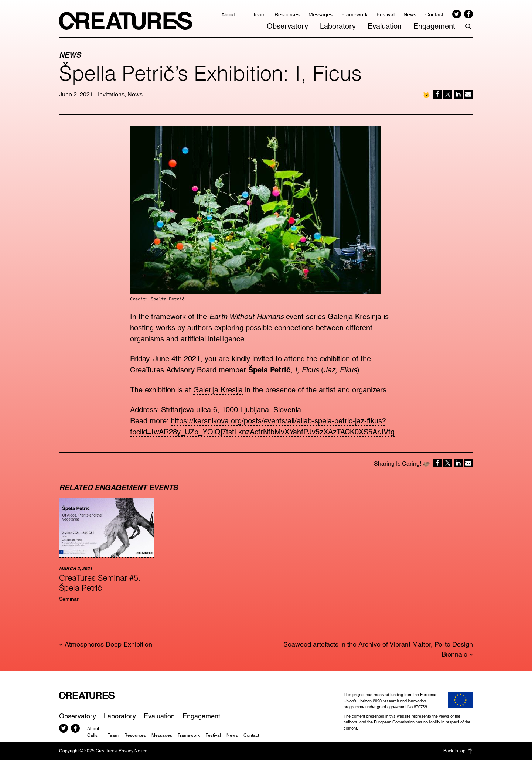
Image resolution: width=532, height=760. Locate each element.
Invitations (111, 94)
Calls (92, 735)
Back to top (458, 751)
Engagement (434, 26)
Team (259, 14)
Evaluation (385, 26)
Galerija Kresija (218, 390)
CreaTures (126, 21)
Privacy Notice (133, 751)
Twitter (457, 14)
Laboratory (338, 26)
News (410, 14)
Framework (354, 14)
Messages (320, 14)
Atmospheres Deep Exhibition (108, 644)
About (228, 14)
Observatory (287, 26)
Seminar (69, 599)
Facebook (468, 14)
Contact (434, 14)
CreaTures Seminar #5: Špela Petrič (100, 583)
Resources (287, 14)
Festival (386, 14)
